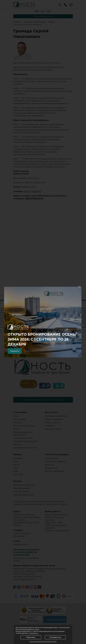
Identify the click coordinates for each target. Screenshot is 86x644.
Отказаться (55, 637)
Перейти (15, 351)
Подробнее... (34, 633)
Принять (31, 637)
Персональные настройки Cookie (43, 641)
